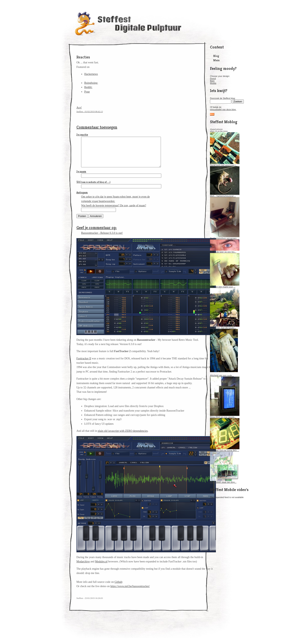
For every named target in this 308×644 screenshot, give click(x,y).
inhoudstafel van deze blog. (223, 109)
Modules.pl (101, 567)
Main (216, 60)
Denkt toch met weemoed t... (225, 164)
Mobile (213, 83)
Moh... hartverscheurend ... (225, 195)
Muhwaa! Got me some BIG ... (225, 449)
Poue (87, 92)
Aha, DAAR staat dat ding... (225, 481)
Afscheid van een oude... (222, 375)
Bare (212, 81)
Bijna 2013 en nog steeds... (225, 416)
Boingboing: (91, 83)
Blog (216, 56)
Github (118, 588)
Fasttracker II (84, 364)
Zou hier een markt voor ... (225, 286)
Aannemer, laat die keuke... (225, 327)
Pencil (213, 78)
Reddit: (88, 87)
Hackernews (91, 74)
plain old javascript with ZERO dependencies (123, 437)
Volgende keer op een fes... (225, 251)
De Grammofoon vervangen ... (225, 237)
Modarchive (83, 567)
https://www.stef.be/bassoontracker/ (130, 592)
